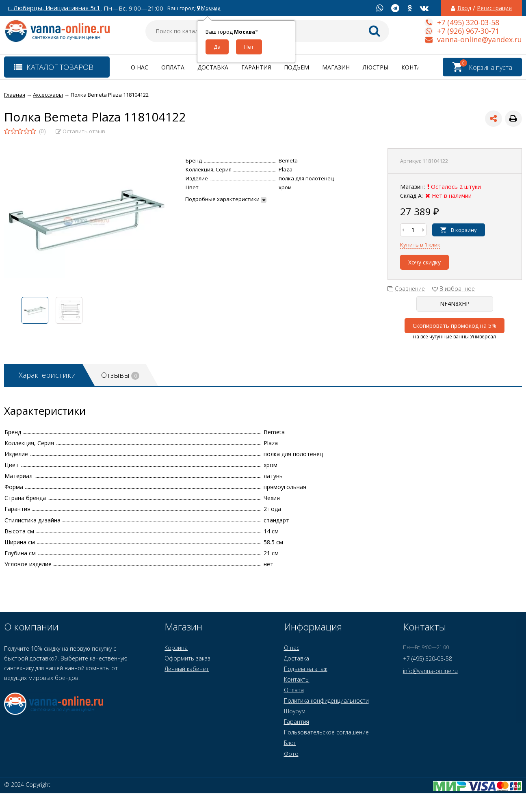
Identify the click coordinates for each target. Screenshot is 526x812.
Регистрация (494, 8)
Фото (291, 754)
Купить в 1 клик (420, 245)
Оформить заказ (187, 658)
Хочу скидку (424, 262)
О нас (140, 67)
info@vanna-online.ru (430, 671)
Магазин (336, 67)
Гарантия (256, 67)
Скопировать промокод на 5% (455, 326)
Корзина (176, 648)
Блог (290, 743)
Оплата (173, 67)
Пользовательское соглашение (326, 732)
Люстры (376, 67)
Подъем (297, 67)
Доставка (213, 67)
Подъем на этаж (306, 669)
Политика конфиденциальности (326, 700)
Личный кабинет (187, 669)
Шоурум (295, 711)
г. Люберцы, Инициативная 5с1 (54, 8)
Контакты (417, 67)
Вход (464, 8)
